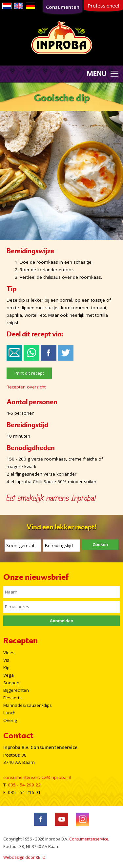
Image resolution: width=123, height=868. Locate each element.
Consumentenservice (89, 839)
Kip (6, 668)
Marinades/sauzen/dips (28, 705)
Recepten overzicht (26, 387)
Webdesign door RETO (24, 857)
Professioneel (103, 6)
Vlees (9, 652)
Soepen (11, 683)
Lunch (9, 713)
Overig (10, 720)
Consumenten (63, 7)
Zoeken (100, 545)
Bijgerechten (16, 690)
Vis (6, 660)
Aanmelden (62, 621)
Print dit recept (29, 373)
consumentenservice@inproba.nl (37, 777)
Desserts (12, 698)
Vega (9, 675)
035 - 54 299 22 (24, 785)
